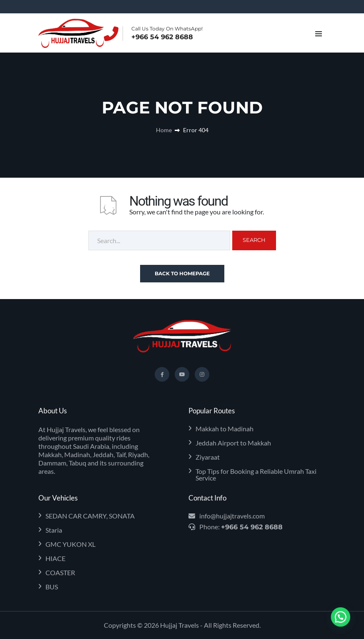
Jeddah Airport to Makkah (233, 443)
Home (164, 130)
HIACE (55, 558)
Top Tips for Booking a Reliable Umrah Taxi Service (256, 475)
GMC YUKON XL (70, 544)
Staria (54, 530)
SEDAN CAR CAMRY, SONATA (90, 516)
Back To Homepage (182, 273)
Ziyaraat (208, 457)
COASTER (60, 573)
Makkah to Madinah (225, 429)
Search (254, 240)
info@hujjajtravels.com (232, 516)
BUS (52, 587)
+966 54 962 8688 (162, 37)
